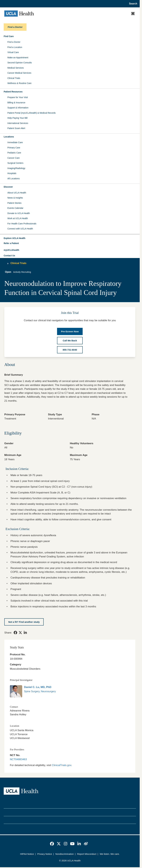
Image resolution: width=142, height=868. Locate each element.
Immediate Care (15, 142)
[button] (70, 238)
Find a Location (15, 47)
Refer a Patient (11, 243)
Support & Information (18, 108)
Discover (8, 187)
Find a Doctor (14, 42)
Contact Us (9, 256)
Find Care (9, 36)
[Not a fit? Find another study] (24, 622)
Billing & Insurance (16, 103)
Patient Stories (14, 203)
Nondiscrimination (65, 854)
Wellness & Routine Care (19, 83)
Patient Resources (13, 92)
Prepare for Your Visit (18, 97)
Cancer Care (13, 158)
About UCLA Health (17, 193)
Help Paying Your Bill (17, 118)
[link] (15, 633)
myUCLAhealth (11, 250)
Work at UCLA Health (18, 218)
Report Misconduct (87, 854)
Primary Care (14, 148)
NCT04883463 (18, 759)
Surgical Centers (15, 163)
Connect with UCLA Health (20, 229)
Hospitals (12, 173)
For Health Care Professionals (22, 224)
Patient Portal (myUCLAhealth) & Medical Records (32, 113)
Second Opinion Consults (20, 63)
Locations (9, 137)
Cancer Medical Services (19, 73)
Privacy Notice (45, 854)
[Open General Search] (132, 4)
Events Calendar (15, 208)
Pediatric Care (14, 153)
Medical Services (16, 68)
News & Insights (15, 198)
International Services (18, 123)
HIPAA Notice (27, 854)
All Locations (13, 179)
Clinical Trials (14, 78)
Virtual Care (13, 52)
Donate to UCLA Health (19, 213)
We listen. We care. (110, 854)
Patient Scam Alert (16, 128)
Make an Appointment (18, 58)
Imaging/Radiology (16, 168)
